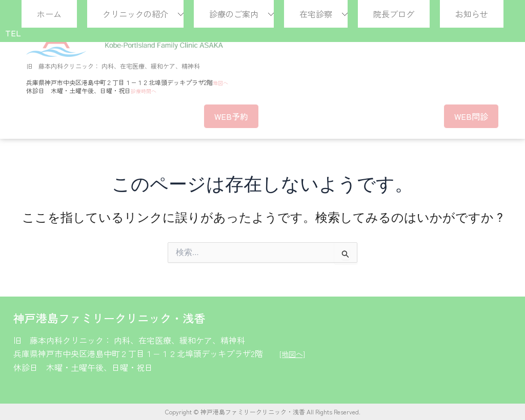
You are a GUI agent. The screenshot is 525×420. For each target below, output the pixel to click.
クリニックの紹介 (135, 14)
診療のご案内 (234, 14)
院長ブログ (394, 14)
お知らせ (472, 14)
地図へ (222, 82)
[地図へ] (294, 353)
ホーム (49, 14)
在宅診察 (316, 14)
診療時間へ (146, 90)
